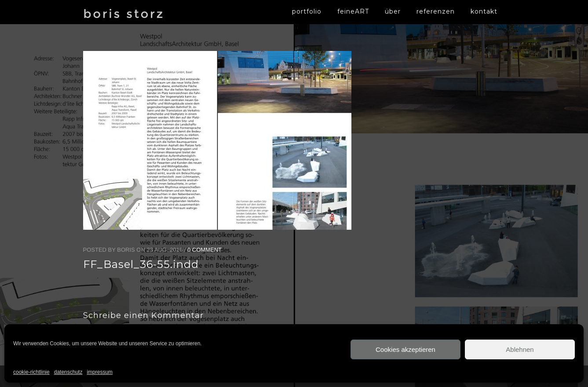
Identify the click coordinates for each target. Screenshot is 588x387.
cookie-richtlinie (31, 372)
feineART (353, 11)
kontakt (484, 11)
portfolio (307, 11)
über (393, 11)
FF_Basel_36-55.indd (141, 264)
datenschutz (68, 372)
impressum (100, 372)
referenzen (436, 11)
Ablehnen (520, 349)
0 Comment (205, 250)
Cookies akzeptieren (405, 349)
